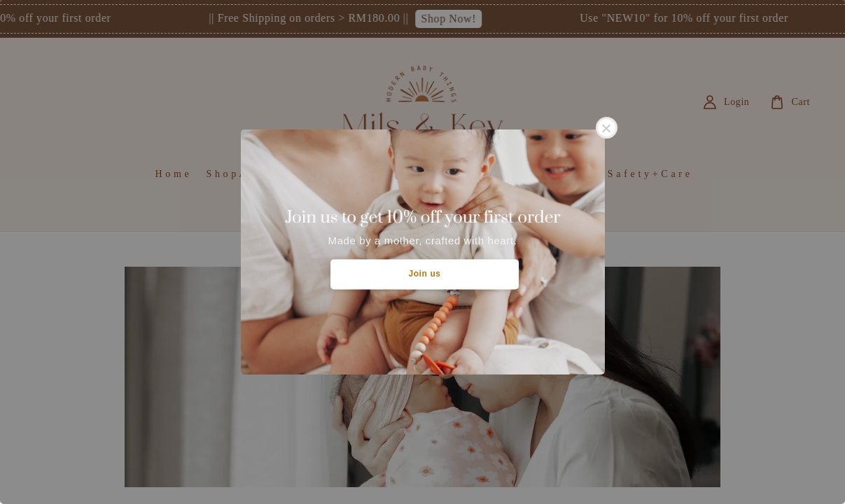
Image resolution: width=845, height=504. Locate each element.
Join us (424, 274)
